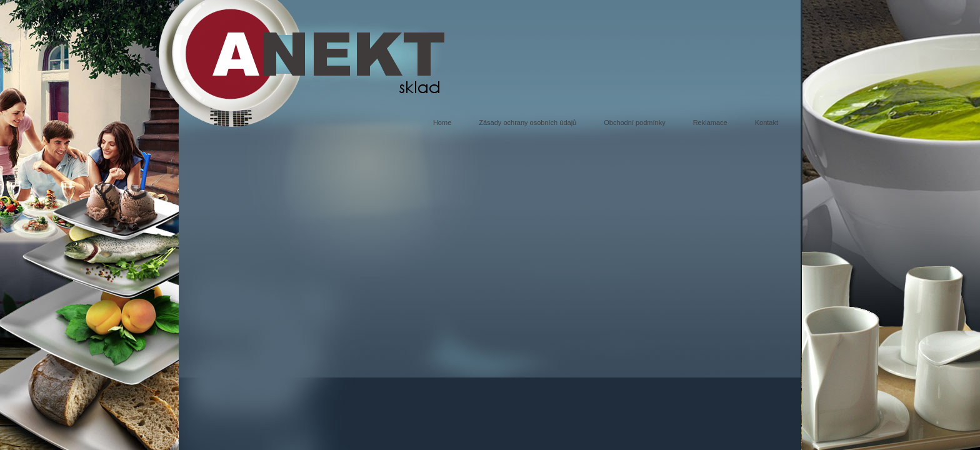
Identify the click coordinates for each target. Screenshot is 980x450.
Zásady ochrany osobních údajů (527, 122)
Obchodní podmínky (634, 122)
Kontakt (767, 122)
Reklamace (710, 122)
